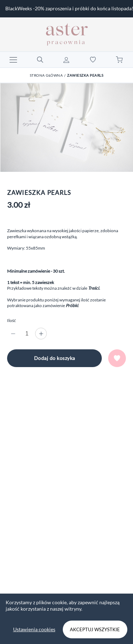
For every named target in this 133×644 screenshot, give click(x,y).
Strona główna (46, 75)
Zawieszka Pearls (85, 75)
